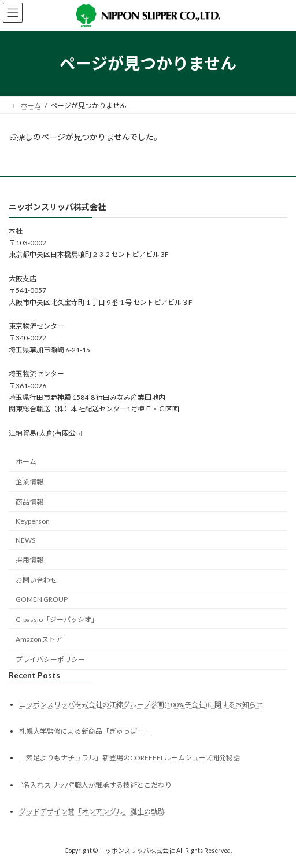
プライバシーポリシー (50, 659)
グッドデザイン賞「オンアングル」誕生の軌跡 (92, 812)
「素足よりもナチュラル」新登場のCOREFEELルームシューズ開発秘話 (129, 758)
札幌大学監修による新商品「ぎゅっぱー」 (85, 731)
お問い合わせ (36, 580)
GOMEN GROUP (42, 599)
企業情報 (29, 482)
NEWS (25, 540)
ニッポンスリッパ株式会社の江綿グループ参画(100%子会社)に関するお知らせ (141, 705)
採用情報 (29, 560)
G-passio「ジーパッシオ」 (57, 619)
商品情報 (29, 502)
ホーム (26, 461)
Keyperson (33, 521)
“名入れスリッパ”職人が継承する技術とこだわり (95, 784)
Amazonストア (39, 639)
